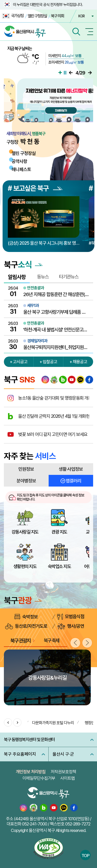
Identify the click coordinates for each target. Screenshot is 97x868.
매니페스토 (21, 169)
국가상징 (13, 16)
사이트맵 (68, 778)
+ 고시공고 (19, 362)
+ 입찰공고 (48, 362)
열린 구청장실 (37, 16)
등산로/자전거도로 (26, 626)
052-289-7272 (78, 824)
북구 (23, 600)
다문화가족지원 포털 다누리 (53, 723)
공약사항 (19, 161)
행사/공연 (71, 626)
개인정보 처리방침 (31, 772)
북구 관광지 (20, 641)
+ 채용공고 (78, 362)
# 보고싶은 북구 (35, 188)
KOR (81, 16)
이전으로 (71, 73)
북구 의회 (57, 16)
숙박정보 (26, 617)
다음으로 (90, 73)
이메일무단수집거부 (39, 778)
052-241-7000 (35, 824)
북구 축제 (51, 640)
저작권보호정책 (63, 772)
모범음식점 (71, 617)
